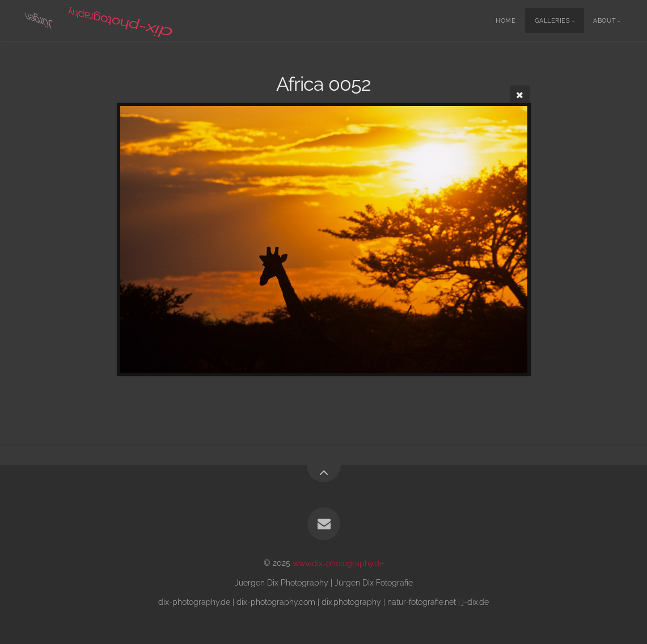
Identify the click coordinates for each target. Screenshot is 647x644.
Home (506, 21)
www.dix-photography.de (338, 563)
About (604, 21)
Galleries (553, 21)
